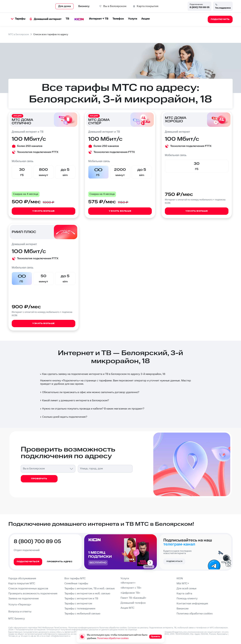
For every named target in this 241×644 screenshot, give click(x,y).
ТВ (67, 19)
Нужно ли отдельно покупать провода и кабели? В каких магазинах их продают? (92, 409)
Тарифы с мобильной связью (82, 614)
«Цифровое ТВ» (130, 593)
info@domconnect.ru (61, 636)
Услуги (133, 19)
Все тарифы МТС (75, 579)
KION (180, 579)
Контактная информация (192, 604)
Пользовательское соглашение (31, 630)
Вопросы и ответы (20, 612)
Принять (156, 637)
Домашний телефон (133, 603)
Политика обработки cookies (195, 614)
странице (132, 630)
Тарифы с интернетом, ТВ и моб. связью (90, 589)
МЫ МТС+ (183, 584)
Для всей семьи (186, 589)
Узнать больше (44, 211)
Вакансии (183, 609)
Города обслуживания (22, 579)
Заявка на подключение (24, 599)
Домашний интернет (45, 19)
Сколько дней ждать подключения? (63, 417)
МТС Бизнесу (17, 619)
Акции (145, 19)
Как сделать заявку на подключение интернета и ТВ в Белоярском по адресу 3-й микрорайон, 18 (102, 374)
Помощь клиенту (187, 599)
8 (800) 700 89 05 (199, 7)
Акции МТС (127, 608)
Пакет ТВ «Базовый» (133, 598)
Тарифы (18, 19)
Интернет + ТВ (99, 19)
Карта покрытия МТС (22, 584)
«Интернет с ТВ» (131, 588)
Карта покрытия (148, 6)
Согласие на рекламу (138, 628)
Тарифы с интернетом (78, 604)
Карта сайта (184, 594)
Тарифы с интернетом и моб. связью (87, 594)
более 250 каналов (30, 146)
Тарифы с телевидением (80, 609)
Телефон (118, 19)
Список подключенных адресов (28, 589)
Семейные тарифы (76, 584)
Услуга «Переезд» (20, 605)
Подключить (71, 381)
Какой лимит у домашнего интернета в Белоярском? (74, 401)
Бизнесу (84, 6)
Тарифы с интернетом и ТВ (81, 599)
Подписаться (174, 561)
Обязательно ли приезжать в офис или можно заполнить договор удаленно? (89, 392)
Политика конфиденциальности (84, 628)
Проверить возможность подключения (33, 594)
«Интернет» (128, 583)
